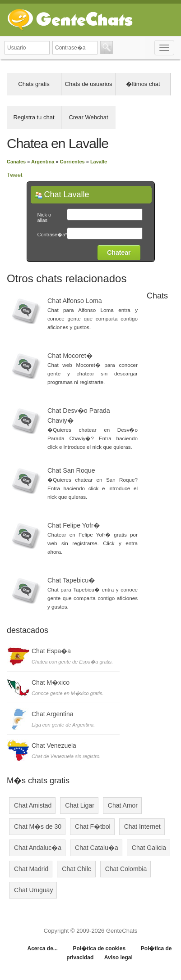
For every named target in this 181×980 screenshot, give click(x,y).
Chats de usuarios (89, 84)
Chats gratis (34, 84)
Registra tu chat (34, 117)
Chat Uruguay (33, 890)
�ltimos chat (143, 84)
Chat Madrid (31, 869)
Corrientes (72, 162)
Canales (16, 162)
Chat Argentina (53, 714)
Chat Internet (142, 826)
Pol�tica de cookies (99, 948)
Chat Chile (77, 869)
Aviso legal (118, 957)
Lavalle (99, 162)
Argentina (43, 162)
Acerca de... (42, 948)
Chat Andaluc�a (38, 848)
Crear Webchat (88, 117)
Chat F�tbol (93, 826)
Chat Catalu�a (97, 848)
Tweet (15, 175)
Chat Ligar (80, 805)
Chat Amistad (33, 805)
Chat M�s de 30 (38, 826)
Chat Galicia (149, 848)
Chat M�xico (51, 682)
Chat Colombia (126, 869)
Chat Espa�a (51, 651)
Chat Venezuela (54, 745)
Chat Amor (123, 805)
